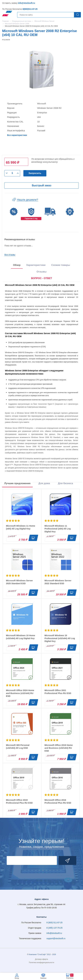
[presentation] (42, 278)
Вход (17, 978)
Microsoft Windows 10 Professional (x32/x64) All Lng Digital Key (60, 638)
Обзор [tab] (17, 265)
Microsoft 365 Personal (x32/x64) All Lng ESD (18, 746)
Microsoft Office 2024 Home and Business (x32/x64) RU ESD (20, 693)
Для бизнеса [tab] (65, 483)
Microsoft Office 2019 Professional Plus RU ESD (19, 801)
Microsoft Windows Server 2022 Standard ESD (58, 582)
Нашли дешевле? (28, 200)
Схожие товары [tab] (61, 265)
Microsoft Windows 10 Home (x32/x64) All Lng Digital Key (21, 637)
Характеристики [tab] (36, 265)
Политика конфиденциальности (41, 963)
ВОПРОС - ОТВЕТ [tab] (42, 278)
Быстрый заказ (41, 185)
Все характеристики (17, 135)
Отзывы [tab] (41, 272)
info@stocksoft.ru (26, 3)
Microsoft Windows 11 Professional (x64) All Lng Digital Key (58, 529)
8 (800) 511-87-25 (54, 923)
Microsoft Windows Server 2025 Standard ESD (19, 582)
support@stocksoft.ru (56, 938)
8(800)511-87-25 (30, 9)
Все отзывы (10, 255)
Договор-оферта (42, 959)
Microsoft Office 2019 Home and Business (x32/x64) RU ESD (59, 748)
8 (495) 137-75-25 (54, 928)
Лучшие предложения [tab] (17, 483)
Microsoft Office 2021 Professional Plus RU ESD (58, 692)
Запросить (35, 173)
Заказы (43, 978)
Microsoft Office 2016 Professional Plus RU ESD (58, 801)
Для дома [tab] (44, 483)
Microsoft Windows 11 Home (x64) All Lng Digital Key (21, 527)
